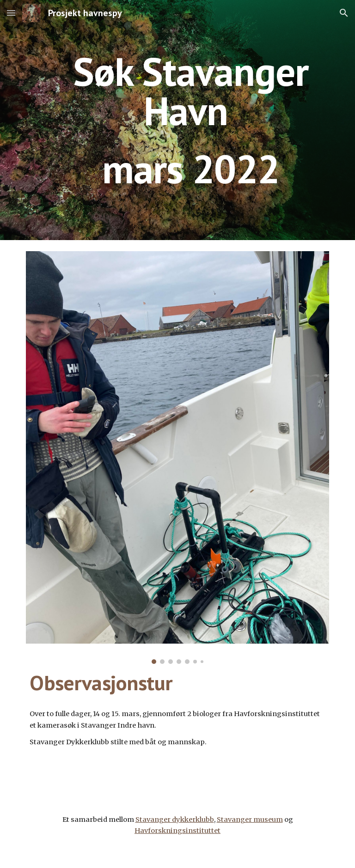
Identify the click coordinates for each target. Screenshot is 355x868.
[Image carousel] (177, 458)
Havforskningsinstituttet (177, 831)
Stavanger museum (250, 820)
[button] (11, 13)
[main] (190, 120)
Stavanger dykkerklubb (175, 820)
